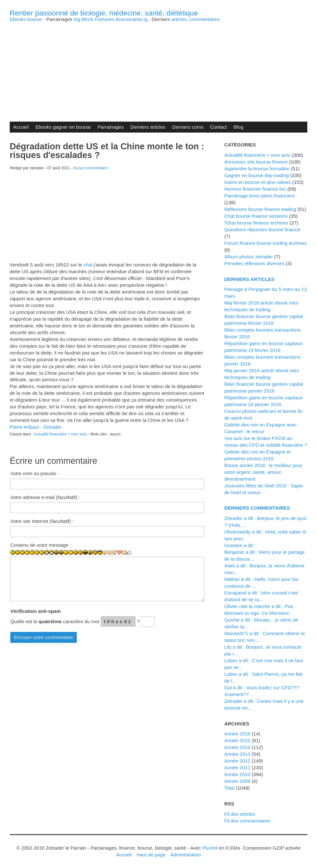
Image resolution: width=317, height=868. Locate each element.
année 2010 (237, 774)
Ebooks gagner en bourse (63, 127)
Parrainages (111, 127)
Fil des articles (240, 814)
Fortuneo (105, 19)
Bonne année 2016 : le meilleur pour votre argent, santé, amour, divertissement (263, 472)
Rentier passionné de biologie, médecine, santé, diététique (104, 13)
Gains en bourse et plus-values (258, 182)
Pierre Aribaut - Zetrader (36, 427)
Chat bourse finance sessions (256, 216)
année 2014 (237, 747)
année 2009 (237, 781)
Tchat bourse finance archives (256, 223)
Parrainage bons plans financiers (260, 196)
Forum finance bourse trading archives (266, 243)
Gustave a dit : (240, 545)
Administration (186, 855)
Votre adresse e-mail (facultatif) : (45, 497)
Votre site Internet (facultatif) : (42, 521)
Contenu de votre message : (41, 545)
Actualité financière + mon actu (60, 434)
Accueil (21, 127)
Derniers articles (148, 127)
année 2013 (237, 754)
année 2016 (237, 734)
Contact (219, 127)
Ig (145, 19)
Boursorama (129, 19)
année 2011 (237, 768)
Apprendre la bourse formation (257, 169)
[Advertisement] (158, 67)
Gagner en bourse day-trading (257, 175)
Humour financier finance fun (255, 189)
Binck (88, 19)
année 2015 (237, 740)
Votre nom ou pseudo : (35, 473)
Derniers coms (188, 127)
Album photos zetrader (249, 257)
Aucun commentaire (91, 168)
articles (179, 19)
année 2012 (237, 761)
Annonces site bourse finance (256, 162)
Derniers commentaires (257, 508)
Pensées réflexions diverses (255, 263)
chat (88, 265)
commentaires (204, 19)
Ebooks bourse (26, 19)
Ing (77, 19)
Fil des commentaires (247, 821)
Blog (239, 127)
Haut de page (151, 855)
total (230, 788)
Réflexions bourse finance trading (260, 209)
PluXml (210, 848)
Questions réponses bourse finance (262, 229)
